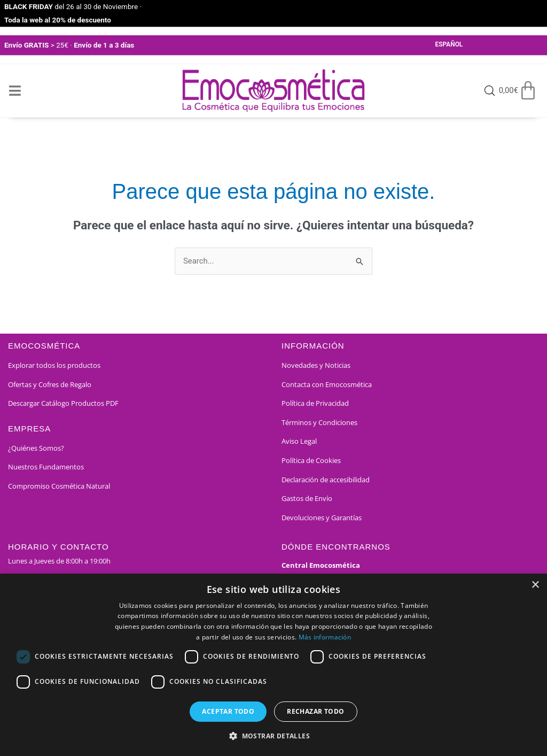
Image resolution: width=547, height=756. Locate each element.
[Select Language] (464, 45)
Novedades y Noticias (316, 365)
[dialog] (273, 665)
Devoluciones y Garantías (322, 518)
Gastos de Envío (307, 499)
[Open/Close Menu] (15, 91)
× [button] (535, 585)
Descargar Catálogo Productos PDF (63, 404)
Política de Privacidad (315, 404)
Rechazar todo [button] (315, 711)
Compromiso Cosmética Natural (59, 487)
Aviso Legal (299, 442)
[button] (273, 736)
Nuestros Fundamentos (46, 467)
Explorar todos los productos (54, 365)
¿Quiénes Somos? (36, 448)
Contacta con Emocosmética (327, 384)
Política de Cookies (311, 461)
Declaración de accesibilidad (326, 480)
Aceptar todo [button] (228, 711)
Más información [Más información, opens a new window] (325, 637)
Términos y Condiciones (319, 422)
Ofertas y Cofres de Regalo (50, 384)
